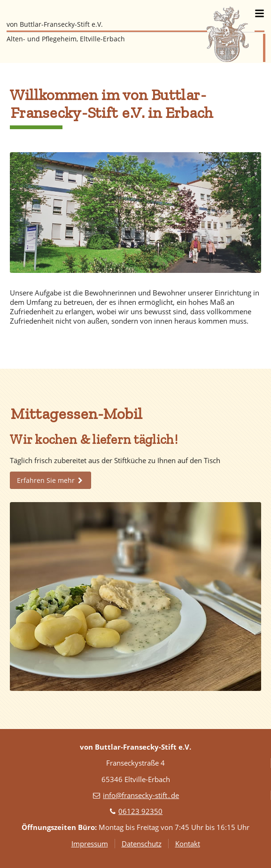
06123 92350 (140, 811)
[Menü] (259, 13)
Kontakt (188, 844)
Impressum (90, 844)
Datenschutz (142, 844)
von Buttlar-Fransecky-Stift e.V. (55, 24)
